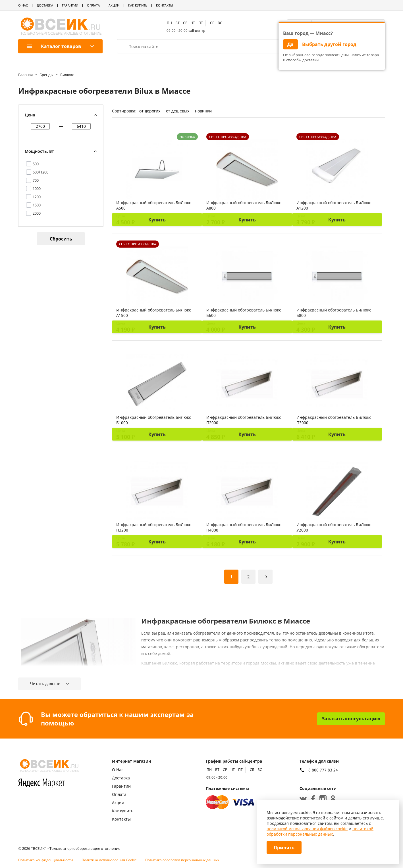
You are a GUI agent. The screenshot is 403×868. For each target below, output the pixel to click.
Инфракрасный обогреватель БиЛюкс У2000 (334, 527)
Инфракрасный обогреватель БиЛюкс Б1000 (154, 420)
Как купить (138, 5)
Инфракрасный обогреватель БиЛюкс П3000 (334, 420)
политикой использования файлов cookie (307, 829)
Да (290, 44)
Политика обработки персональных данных (182, 860)
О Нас (23, 5)
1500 (37, 205)
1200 (37, 197)
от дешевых (178, 111)
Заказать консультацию (351, 719)
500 (36, 164)
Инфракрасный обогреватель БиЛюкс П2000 (244, 420)
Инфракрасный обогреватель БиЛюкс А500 (154, 205)
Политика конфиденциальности (46, 860)
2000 (37, 213)
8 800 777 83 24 (323, 770)
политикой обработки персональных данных (320, 831)
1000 (37, 189)
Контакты (164, 5)
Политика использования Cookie (109, 860)
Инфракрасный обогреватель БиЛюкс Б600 (244, 313)
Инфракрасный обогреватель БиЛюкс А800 (244, 205)
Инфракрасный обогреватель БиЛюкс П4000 (244, 527)
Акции (114, 5)
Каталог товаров (54, 46)
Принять (284, 848)
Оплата (93, 5)
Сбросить (61, 239)
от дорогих (150, 111)
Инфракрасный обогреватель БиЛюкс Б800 (334, 313)
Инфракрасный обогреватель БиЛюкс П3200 (154, 527)
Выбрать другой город (329, 44)
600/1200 (40, 172)
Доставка (45, 5)
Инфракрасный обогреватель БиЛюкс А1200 (334, 205)
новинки (203, 111)
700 (36, 180)
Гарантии (70, 5)
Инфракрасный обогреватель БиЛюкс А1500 (154, 313)
